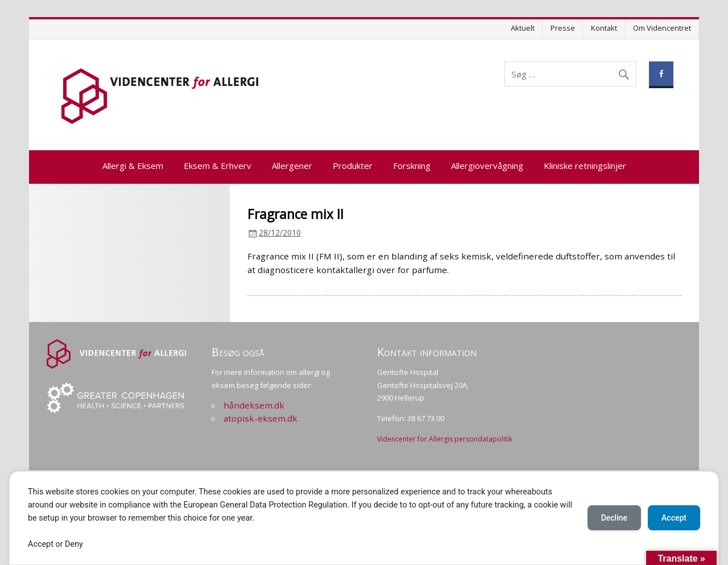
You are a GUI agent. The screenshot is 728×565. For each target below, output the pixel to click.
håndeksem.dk (254, 405)
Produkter (353, 166)
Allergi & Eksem (133, 166)
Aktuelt (523, 28)
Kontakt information (427, 352)
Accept (674, 518)
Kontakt (604, 28)
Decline (614, 518)
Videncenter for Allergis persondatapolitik (445, 439)
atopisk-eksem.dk (260, 418)
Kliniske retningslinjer (585, 166)
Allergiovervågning (487, 166)
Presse (563, 28)
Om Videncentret (662, 28)
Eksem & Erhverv (218, 166)
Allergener (292, 166)
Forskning (412, 166)
